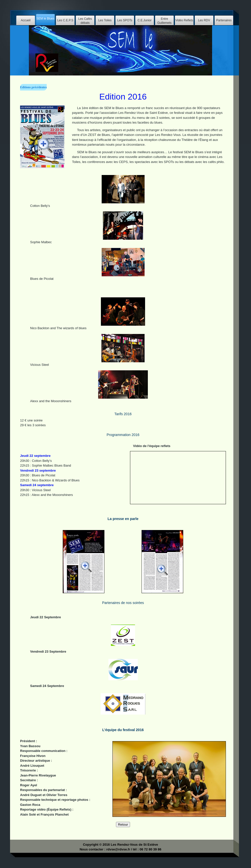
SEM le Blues (45, 19)
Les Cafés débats (85, 21)
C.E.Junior (145, 20)
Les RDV (204, 20)
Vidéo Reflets (184, 20)
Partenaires (224, 20)
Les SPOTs (125, 20)
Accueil (26, 20)
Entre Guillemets (165, 21)
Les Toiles (105, 20)
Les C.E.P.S (65, 20)
